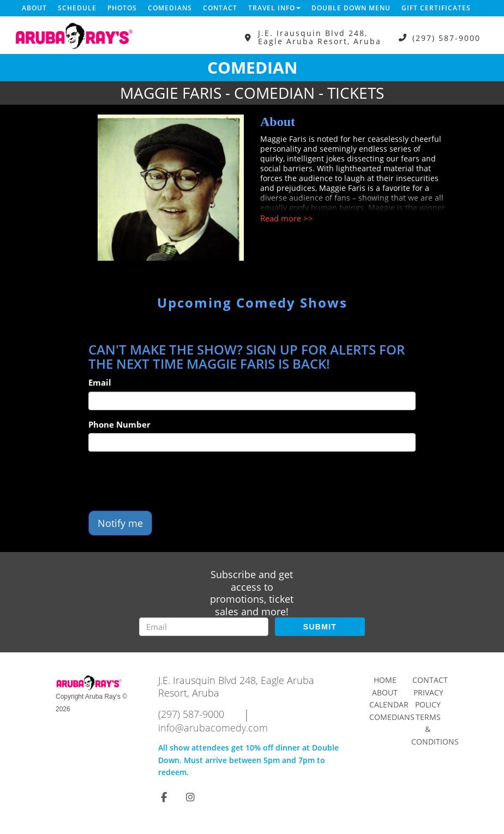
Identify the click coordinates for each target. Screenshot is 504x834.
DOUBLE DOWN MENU (351, 8)
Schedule (77, 8)
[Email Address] (204, 627)
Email (100, 382)
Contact (220, 8)
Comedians (170, 8)
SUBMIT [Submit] (320, 627)
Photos (122, 8)
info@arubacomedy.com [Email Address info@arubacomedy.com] (213, 728)
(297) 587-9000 (446, 37)
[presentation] (171, 481)
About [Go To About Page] (385, 692)
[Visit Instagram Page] (190, 797)
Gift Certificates (436, 8)
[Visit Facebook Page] (164, 797)
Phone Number (119, 424)
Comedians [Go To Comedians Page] (392, 717)
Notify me (120, 523)
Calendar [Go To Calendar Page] (389, 704)
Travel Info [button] (274, 8)
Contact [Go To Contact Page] (430, 680)
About (34, 8)
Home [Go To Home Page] (385, 680)
